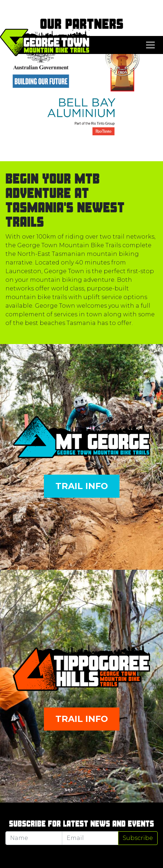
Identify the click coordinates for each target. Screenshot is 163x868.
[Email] (90, 838)
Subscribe (138, 838)
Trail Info (82, 486)
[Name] (34, 838)
